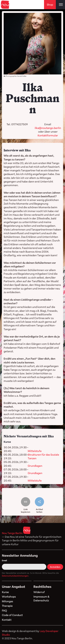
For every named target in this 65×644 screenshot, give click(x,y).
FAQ (4, 610)
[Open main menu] (60, 5)
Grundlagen (35, 466)
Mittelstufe (35, 451)
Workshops (9, 597)
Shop (50, 5)
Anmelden (55, 567)
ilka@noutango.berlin (48, 128)
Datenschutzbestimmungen (15, 576)
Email (4, 560)
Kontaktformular (48, 135)
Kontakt (7, 620)
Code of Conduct (12, 615)
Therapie (7, 606)
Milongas (7, 601)
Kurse (5, 592)
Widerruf (39, 592)
